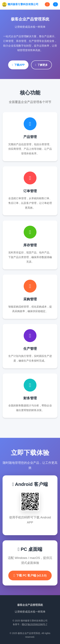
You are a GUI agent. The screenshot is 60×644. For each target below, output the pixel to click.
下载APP (18, 65)
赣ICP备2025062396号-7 (34, 624)
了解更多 (41, 65)
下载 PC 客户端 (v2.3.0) (30, 575)
